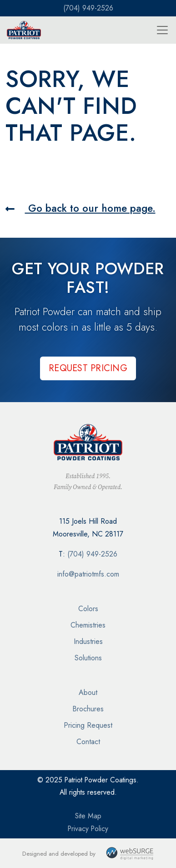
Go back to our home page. (80, 208)
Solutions (88, 658)
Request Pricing (88, 368)
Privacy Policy (88, 829)
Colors (88, 609)
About (88, 692)
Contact (88, 742)
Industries (88, 641)
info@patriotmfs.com (88, 574)
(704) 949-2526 (88, 8)
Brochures (88, 709)
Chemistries (88, 625)
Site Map (88, 816)
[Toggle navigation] (162, 30)
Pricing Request (88, 725)
